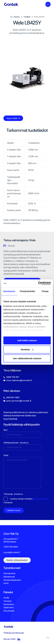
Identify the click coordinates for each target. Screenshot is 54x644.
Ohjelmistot (8, 607)
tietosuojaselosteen (41, 499)
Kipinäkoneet (9, 577)
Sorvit (6, 583)
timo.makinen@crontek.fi (19, 380)
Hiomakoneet (9, 573)
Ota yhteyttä (9, 611)
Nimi (5, 430)
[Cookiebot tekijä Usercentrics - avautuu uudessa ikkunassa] (38, 283)
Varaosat (7, 601)
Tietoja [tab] (45, 291)
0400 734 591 (13, 377)
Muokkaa (27, 349)
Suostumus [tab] (9, 291)
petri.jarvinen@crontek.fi (19, 401)
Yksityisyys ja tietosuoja (14, 633)
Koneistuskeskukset (12, 580)
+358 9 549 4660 (11, 547)
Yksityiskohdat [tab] (27, 291)
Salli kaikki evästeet (27, 340)
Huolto (6, 598)
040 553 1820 (13, 397)
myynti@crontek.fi (12, 552)
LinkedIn (19, 639)
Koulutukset (9, 604)
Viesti (6, 455)
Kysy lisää (12, 118)
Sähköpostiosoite (16, 443)
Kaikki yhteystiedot (17, 560)
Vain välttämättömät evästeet (27, 358)
